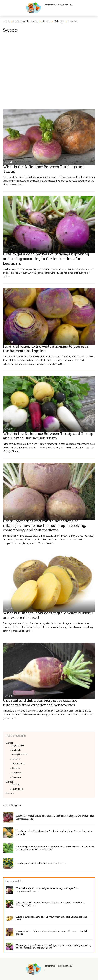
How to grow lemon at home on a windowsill (41, 863)
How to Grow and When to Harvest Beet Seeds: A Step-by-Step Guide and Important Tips (55, 817)
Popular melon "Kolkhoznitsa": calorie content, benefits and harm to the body (54, 833)
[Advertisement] (49, 60)
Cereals (16, 768)
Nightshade (18, 746)
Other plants (19, 764)
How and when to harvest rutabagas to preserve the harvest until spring (46, 348)
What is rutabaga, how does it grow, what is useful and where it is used (48, 615)
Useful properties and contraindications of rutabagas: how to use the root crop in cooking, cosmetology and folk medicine (44, 525)
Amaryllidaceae (20, 755)
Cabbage (17, 773)
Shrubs (16, 785)
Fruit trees (17, 789)
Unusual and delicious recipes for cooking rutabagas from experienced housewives (40, 703)
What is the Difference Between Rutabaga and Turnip (44, 169)
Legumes (17, 759)
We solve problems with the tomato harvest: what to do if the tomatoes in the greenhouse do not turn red (55, 848)
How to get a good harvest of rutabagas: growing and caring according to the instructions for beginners (46, 259)
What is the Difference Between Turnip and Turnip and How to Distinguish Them (48, 436)
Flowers (10, 794)
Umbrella (17, 750)
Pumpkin (16, 777)
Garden (10, 743)
